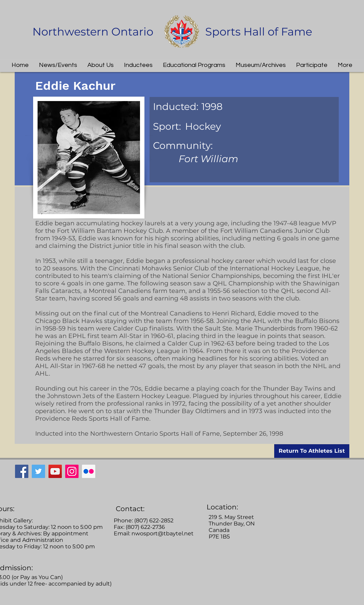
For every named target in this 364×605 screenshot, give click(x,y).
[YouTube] (55, 471)
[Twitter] (38, 471)
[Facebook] (22, 471)
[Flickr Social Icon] (89, 471)
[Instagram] (72, 471)
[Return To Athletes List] (312, 451)
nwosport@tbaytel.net (163, 533)
